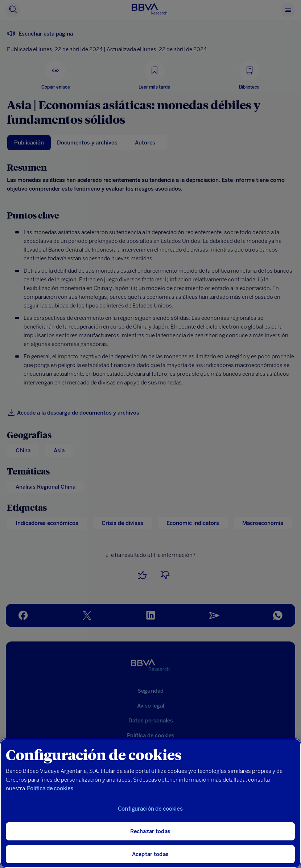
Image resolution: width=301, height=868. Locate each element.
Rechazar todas (150, 831)
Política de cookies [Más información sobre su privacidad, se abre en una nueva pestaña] (50, 788)
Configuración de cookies (150, 809)
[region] (150, 803)
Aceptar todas (150, 854)
